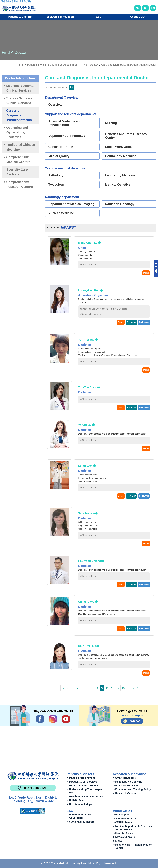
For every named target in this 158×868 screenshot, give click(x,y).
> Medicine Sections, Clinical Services (19, 88)
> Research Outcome (125, 793)
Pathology (56, 175)
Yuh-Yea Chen (87, 387)
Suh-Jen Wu (86, 513)
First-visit (131, 322)
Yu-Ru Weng (86, 340)
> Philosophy (121, 815)
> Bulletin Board (77, 800)
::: (3, 2)
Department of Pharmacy (67, 136)
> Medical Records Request (83, 786)
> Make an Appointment (81, 778)
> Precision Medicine (125, 786)
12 (118, 688)
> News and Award (124, 837)
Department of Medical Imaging (71, 204)
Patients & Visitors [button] (20, 17)
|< (63, 688)
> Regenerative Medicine (128, 782)
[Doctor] (59, 88)
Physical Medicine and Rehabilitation (65, 123)
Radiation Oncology (120, 204)
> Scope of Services (125, 819)
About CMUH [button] (138, 17)
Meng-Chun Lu (88, 243)
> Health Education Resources (85, 796)
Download (134, 721)
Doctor (72, 87)
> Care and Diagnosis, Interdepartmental (18, 115)
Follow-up (144, 322)
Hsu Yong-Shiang (90, 561)
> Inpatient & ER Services (82, 782)
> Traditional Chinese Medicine (19, 147)
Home (20, 65)
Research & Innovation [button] (59, 17)
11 (112, 688)
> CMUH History (123, 822)
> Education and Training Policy (132, 789)
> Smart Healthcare (124, 778)
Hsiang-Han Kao (89, 290)
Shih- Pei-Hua (87, 646)
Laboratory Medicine (120, 175)
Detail (146, 273)
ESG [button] (99, 17)
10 (107, 688)
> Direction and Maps (80, 804)
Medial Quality (59, 156)
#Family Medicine (119, 309)
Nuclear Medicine (61, 213)
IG (53, 719)
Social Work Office (119, 147)
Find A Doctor (90, 65)
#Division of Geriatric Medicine (94, 309)
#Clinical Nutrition (88, 265)
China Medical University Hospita (33, 776)
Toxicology (56, 185)
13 (123, 688)
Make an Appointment (65, 65)
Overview (55, 105)
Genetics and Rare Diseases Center (126, 136)
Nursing (111, 123)
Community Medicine (121, 156)
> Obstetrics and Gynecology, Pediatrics (16, 132)
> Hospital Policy (123, 833)
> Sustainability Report (80, 822)
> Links (117, 841)
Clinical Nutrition (61, 147)
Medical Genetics (118, 185)
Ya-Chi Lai (85, 425)
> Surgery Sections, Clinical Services (18, 101)
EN (153, 8)
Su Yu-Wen (85, 466)
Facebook (40, 719)
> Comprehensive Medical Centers (17, 160)
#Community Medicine (90, 314)
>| (138, 688)
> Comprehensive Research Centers (18, 184)
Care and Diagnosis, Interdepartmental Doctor (129, 65)
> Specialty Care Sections (16, 172)
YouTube (66, 719)
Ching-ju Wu (86, 602)
